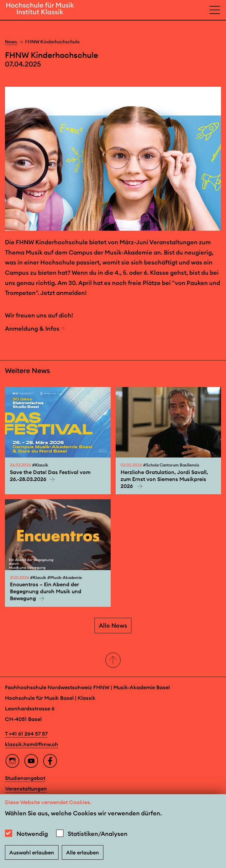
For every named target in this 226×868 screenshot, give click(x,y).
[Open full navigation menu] (215, 10)
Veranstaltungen (26, 789)
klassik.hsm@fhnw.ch (32, 744)
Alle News (113, 626)
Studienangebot (25, 778)
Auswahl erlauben (32, 852)
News (11, 42)
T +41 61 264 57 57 (26, 734)
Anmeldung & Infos (35, 329)
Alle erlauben (83, 852)
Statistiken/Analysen (98, 834)
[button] (113, 660)
